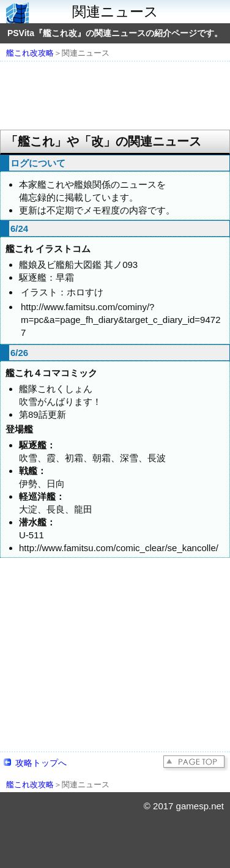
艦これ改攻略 (30, 53)
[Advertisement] (115, 97)
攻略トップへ (41, 763)
